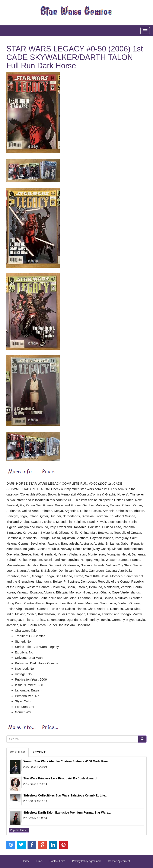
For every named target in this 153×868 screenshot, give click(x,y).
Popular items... (19, 830)
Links (39, 861)
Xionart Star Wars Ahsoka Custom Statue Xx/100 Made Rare (66, 761)
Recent (39, 752)
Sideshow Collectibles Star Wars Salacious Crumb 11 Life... (65, 795)
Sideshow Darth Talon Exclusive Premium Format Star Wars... (67, 812)
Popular (17, 752)
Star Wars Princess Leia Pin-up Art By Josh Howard (60, 778)
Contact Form (57, 861)
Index (26, 861)
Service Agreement (119, 861)
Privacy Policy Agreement (87, 861)
